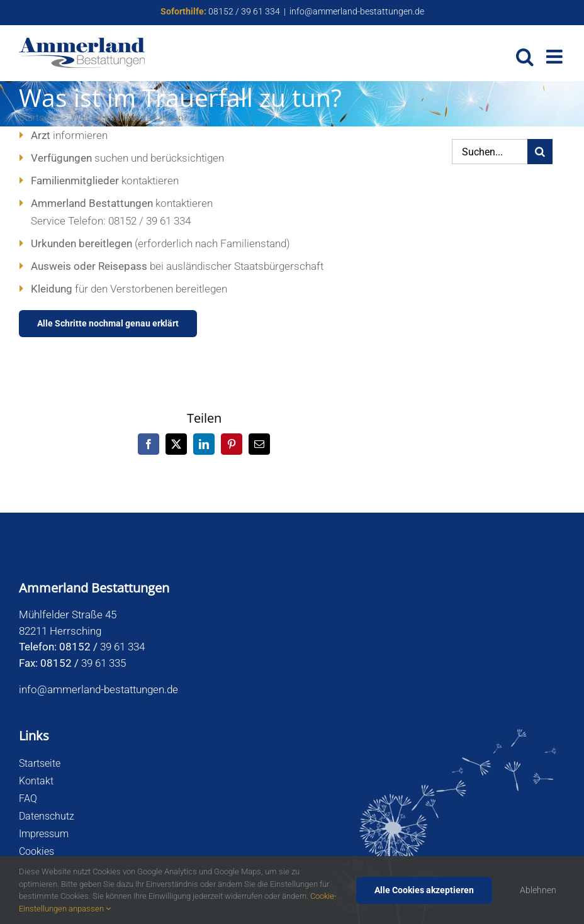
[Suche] (540, 152)
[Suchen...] (490, 152)
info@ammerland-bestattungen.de (357, 11)
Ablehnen (538, 890)
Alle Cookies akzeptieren (424, 890)
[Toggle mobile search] (525, 57)
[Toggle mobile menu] (556, 57)
